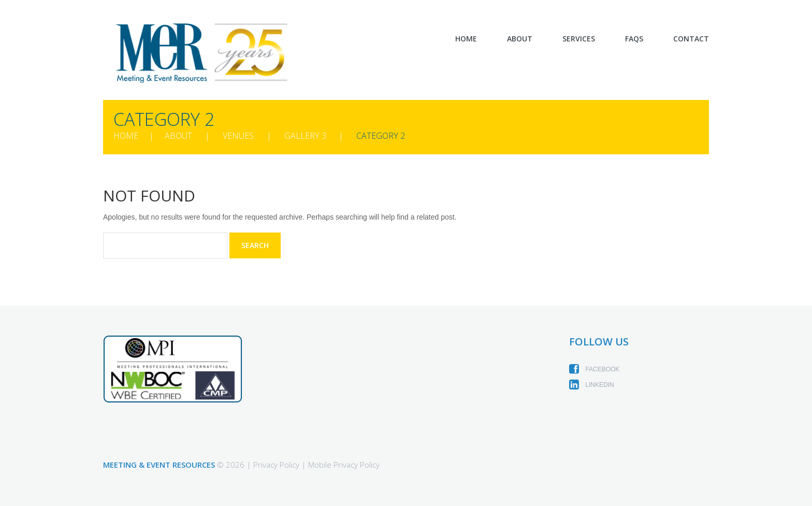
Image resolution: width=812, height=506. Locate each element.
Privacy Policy (276, 465)
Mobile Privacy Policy (344, 465)
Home (466, 39)
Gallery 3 (305, 136)
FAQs (634, 39)
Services (579, 39)
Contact (691, 39)
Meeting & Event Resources (159, 465)
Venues (238, 136)
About (520, 39)
